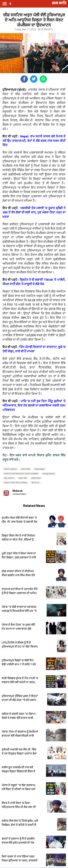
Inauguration (49, 474)
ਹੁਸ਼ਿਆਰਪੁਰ (36, 478)
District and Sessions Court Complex (21, 474)
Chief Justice (10, 469)
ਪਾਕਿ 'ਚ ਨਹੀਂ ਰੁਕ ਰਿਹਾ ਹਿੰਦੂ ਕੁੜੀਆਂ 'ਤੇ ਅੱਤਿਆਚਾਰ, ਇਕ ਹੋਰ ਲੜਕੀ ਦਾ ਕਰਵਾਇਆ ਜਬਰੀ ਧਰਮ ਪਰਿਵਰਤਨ (34, 405)
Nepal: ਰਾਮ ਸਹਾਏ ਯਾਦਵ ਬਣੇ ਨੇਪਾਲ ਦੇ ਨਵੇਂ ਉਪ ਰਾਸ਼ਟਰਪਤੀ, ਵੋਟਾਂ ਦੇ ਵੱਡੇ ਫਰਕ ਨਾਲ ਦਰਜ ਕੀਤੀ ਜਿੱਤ (34, 141)
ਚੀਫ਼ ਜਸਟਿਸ (9, 478)
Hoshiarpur (40, 469)
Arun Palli (26, 469)
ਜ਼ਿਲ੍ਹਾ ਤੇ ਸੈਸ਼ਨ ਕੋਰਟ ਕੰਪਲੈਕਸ (16, 483)
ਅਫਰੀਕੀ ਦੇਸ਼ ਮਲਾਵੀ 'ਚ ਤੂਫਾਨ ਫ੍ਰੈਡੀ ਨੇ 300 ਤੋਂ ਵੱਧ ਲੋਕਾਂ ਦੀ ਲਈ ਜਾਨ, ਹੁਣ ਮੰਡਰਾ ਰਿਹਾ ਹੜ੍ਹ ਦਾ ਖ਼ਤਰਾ (34, 212)
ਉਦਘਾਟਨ (36, 483)
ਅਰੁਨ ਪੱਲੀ (23, 478)
